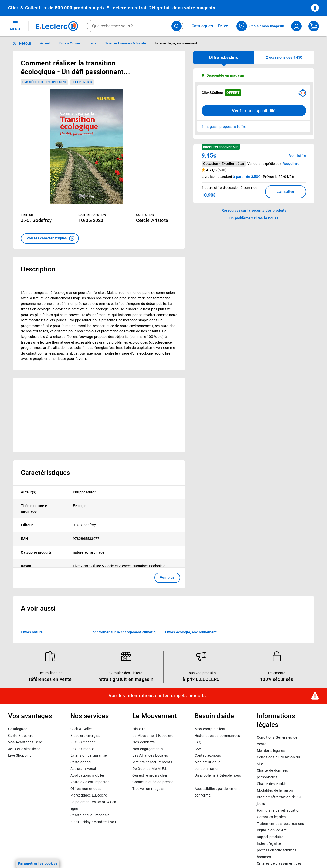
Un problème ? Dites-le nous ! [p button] (254, 218)
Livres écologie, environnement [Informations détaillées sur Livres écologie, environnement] (176, 43)
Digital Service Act (272, 830)
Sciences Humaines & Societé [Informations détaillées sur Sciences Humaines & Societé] (125, 43)
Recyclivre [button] (291, 164)
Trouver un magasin (149, 789)
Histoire (139, 729)
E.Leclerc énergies (85, 736)
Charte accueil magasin (90, 815)
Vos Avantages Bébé (25, 742)
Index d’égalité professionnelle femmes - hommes (278, 850)
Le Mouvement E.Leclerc (153, 736)
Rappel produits (270, 837)
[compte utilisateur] (296, 26)
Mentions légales (271, 751)
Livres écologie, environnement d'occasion (191, 632)
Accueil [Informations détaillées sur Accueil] (45, 43)
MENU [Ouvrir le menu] (15, 26)
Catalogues (18, 729)
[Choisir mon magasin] (260, 26)
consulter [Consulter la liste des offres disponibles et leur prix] (286, 192)
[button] (50, 238)
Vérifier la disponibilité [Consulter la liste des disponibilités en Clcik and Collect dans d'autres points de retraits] (254, 111)
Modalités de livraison (275, 790)
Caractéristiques (45, 473)
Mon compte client (210, 729)
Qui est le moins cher (150, 775)
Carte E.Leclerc (21, 736)
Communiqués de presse (153, 782)
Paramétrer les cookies (38, 863)
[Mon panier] (314, 26)
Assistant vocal (83, 769)
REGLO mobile (82, 749)
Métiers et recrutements (152, 762)
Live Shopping (20, 755)
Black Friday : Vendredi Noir (93, 822)
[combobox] (135, 26)
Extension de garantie (88, 755)
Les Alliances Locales (150, 755)
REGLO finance (83, 742)
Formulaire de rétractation (279, 810)
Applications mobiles (87, 775)
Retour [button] (25, 43)
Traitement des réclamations (281, 824)
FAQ (198, 742)
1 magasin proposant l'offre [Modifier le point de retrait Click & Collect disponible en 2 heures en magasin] (224, 127)
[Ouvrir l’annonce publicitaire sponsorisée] (99, 415)
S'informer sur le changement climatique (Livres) (126, 632)
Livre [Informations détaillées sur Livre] (93, 43)
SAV (198, 749)
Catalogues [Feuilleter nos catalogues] (202, 26)
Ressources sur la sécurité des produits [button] (254, 210)
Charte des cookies (273, 784)
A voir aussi (38, 608)
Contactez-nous (208, 755)
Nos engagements (147, 749)
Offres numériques (86, 789)
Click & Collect (82, 729)
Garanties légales (271, 817)
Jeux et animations (24, 749)
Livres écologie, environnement (44, 82)
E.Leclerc (89, 795)
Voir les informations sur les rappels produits (157, 696)
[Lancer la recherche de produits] (177, 26)
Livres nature (32, 632)
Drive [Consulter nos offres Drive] (223, 26)
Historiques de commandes (217, 736)
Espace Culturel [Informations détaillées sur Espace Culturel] (70, 43)
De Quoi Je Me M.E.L (150, 769)
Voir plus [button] (167, 577)
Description (38, 269)
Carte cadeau (81, 762)
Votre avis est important (91, 782)
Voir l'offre (298, 156)
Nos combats (143, 742)
